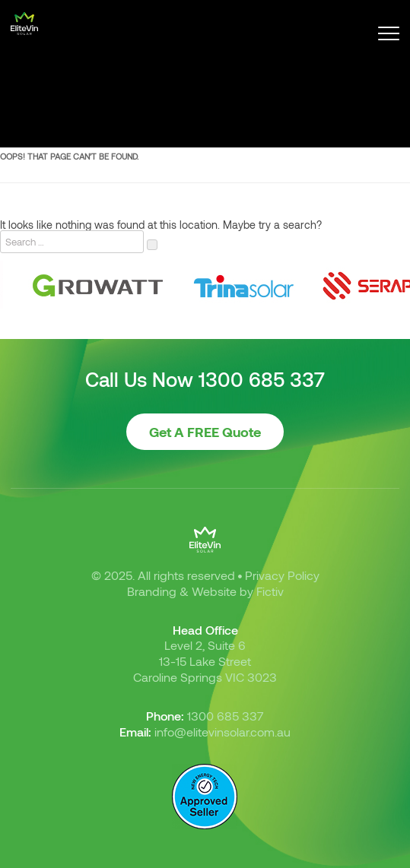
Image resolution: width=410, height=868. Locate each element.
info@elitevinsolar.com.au (222, 732)
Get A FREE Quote (205, 432)
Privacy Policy (282, 575)
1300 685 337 (262, 379)
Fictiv (270, 591)
